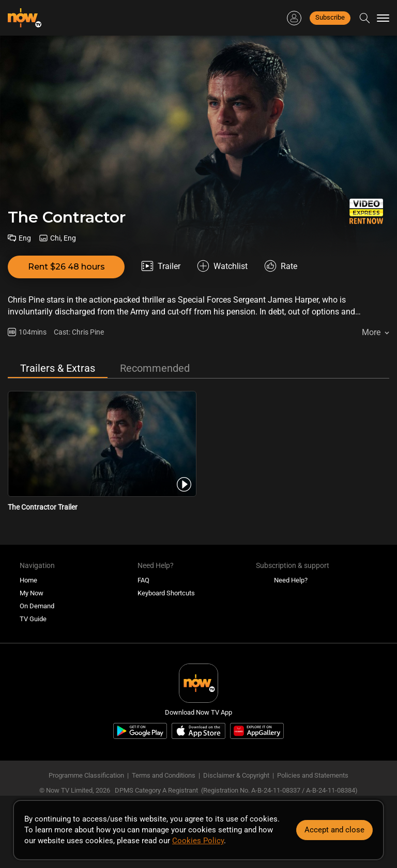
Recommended (155, 368)
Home (28, 580)
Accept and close (334, 830)
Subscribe (330, 17)
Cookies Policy (198, 841)
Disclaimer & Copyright (236, 775)
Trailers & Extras (58, 368)
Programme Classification (86, 775)
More (371, 332)
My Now (32, 593)
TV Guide (33, 619)
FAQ (143, 580)
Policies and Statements (313, 775)
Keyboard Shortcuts (166, 593)
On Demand (37, 606)
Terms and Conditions (164, 775)
